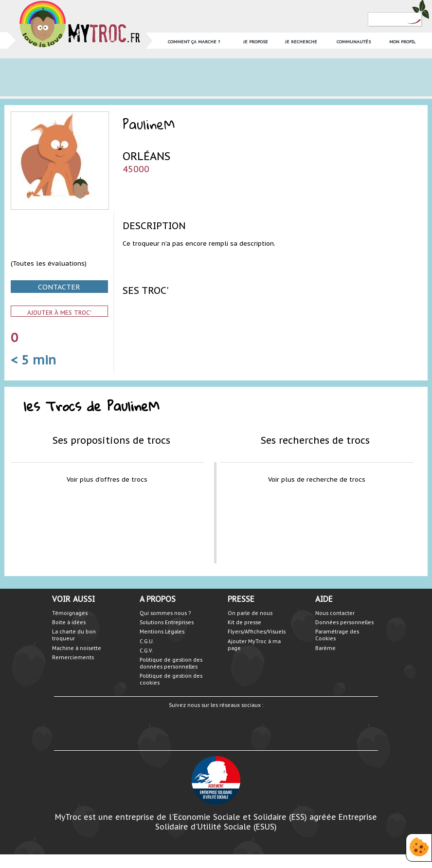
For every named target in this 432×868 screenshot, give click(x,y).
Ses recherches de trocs (315, 440)
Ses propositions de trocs (111, 440)
